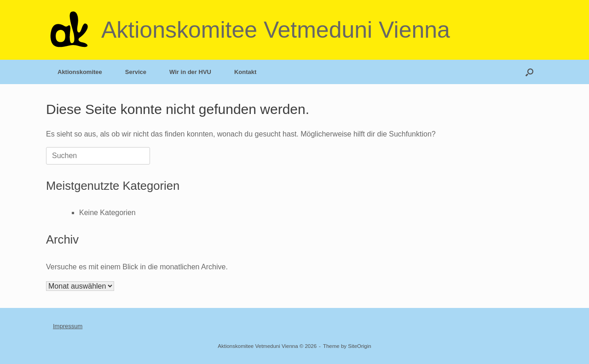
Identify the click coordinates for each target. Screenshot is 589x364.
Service (136, 72)
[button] (529, 72)
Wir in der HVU (190, 72)
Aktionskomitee (80, 72)
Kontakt (245, 72)
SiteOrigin (360, 346)
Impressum (68, 326)
